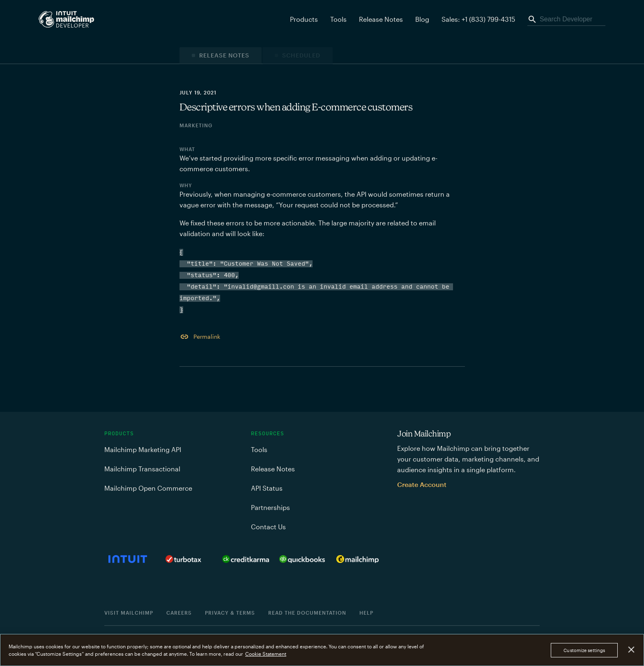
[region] (322, 650)
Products (119, 434)
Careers (179, 613)
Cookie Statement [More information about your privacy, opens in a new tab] (266, 654)
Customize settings (584, 650)
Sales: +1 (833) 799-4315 (478, 19)
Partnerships (270, 507)
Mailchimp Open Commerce (148, 488)
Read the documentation (307, 613)
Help (366, 613)
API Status (267, 488)
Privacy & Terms (230, 613)
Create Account (422, 484)
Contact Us (268, 527)
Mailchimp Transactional (142, 469)
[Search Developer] (566, 19)
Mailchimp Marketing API (143, 449)
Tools (338, 19)
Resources (268, 434)
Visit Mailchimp (129, 613)
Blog (422, 19)
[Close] (631, 650)
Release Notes (381, 19)
